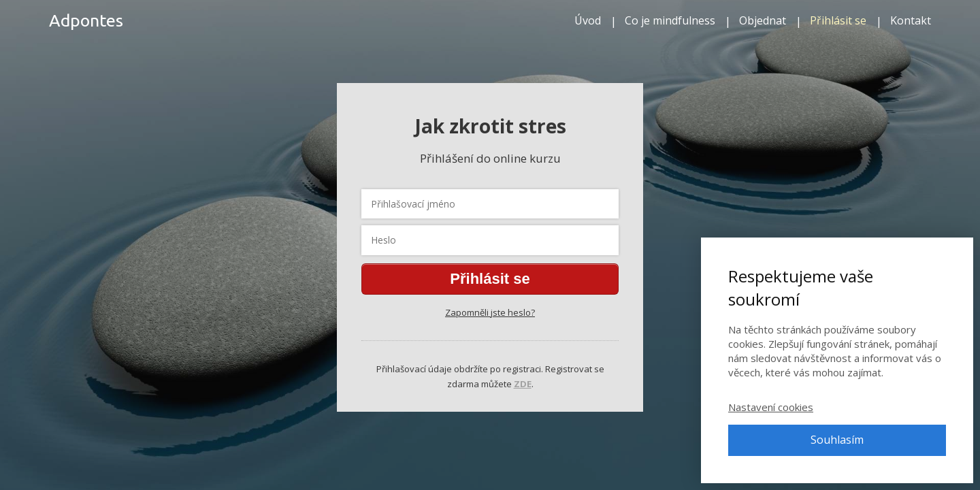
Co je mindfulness (670, 20)
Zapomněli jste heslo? (490, 312)
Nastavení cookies (771, 407)
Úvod (588, 20)
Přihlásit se (838, 20)
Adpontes (86, 21)
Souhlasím (837, 440)
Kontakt (911, 20)
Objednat (763, 20)
